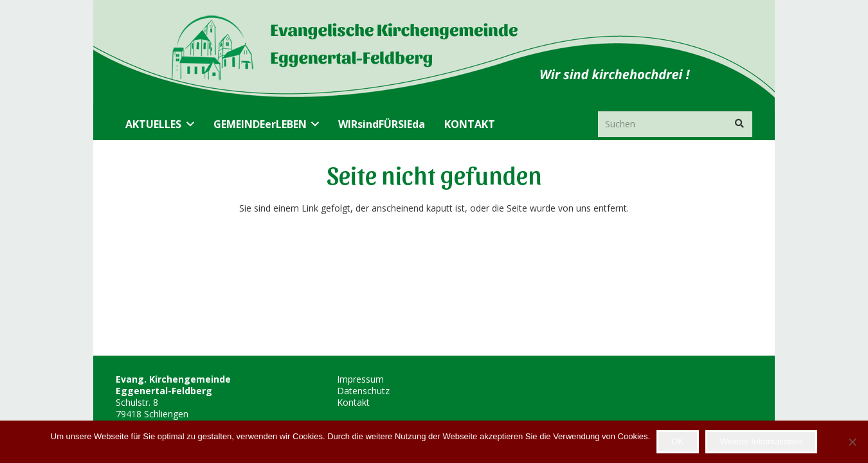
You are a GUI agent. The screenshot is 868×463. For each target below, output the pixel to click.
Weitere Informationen (761, 441)
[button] (188, 124)
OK (678, 441)
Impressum (360, 379)
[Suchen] (675, 124)
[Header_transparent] (345, 54)
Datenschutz (363, 391)
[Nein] (852, 442)
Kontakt (353, 402)
